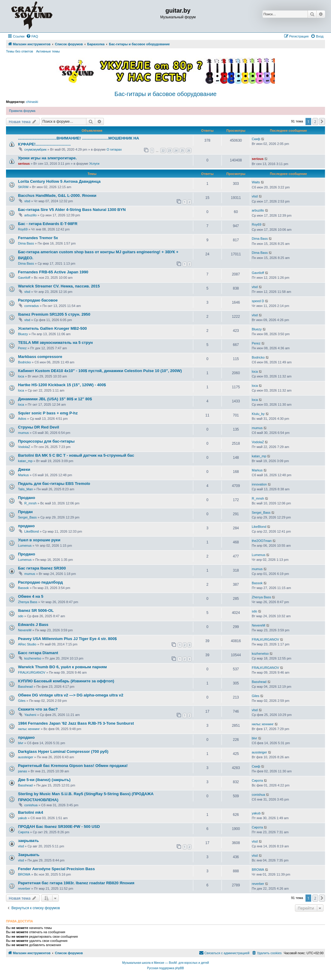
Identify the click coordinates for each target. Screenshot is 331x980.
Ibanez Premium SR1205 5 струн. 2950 (54, 314)
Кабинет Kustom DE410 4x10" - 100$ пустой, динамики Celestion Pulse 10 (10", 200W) (100, 371)
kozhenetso (33, 658)
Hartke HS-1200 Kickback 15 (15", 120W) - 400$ (62, 385)
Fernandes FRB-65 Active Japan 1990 (53, 272)
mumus (23, 433)
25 (182, 150)
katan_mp (25, 461)
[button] (322, 122)
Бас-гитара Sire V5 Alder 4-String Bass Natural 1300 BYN (72, 210)
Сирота (257, 780)
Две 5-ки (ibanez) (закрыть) (44, 780)
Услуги (94, 164)
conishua (31, 805)
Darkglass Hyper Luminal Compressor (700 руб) (63, 752)
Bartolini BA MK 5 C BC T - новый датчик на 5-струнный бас (76, 455)
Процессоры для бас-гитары (46, 441)
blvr (21, 743)
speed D (258, 301)
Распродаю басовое (38, 300)
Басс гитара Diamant (38, 653)
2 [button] (315, 122)
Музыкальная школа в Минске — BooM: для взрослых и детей (165, 963)
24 (176, 150)
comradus (32, 306)
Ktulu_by (258, 414)
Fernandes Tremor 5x (38, 238)
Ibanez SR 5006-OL (36, 610)
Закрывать (29, 855)
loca (21, 376)
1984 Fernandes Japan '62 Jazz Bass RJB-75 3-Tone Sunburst (76, 723)
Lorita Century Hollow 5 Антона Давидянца (59, 181)
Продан (25, 512)
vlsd (27, 201)
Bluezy (23, 334)
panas (23, 771)
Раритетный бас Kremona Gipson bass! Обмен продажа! (73, 766)
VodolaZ (24, 447)
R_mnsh (30, 503)
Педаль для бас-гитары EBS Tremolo (54, 484)
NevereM (25, 630)
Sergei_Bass (27, 517)
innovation (259, 484)
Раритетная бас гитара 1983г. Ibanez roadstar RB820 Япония (76, 883)
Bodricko (24, 362)
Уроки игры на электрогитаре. (47, 158)
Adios (22, 419)
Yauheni (30, 715)
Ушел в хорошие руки (39, 540)
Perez (22, 348)
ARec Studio (27, 644)
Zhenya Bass (28, 602)
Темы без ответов (20, 51)
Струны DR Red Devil (39, 427)
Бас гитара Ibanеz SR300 (42, 568)
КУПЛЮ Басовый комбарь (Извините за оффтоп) (66, 681)
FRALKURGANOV (265, 639)
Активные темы (48, 51)
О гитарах (114, 149)
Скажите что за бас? (38, 709)
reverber (24, 888)
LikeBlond (32, 531)
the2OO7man (262, 541)
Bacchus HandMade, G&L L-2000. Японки (57, 195)
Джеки (24, 469)
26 (189, 150)
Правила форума (22, 111)
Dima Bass (26, 243)
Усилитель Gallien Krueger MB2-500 (52, 328)
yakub (22, 818)
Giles (22, 701)
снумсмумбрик (35, 149)
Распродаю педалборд (40, 582)
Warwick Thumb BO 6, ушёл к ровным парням (62, 667)
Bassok (23, 588)
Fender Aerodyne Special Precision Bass (56, 869)
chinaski (32, 102)
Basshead (25, 687)
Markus (23, 475)
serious (24, 164)
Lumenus (25, 546)
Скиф (256, 139)
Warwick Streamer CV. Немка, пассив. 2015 (59, 286)
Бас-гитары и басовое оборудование (165, 94)
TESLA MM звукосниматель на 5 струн (55, 343)
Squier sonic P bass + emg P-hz (48, 413)
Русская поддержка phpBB (165, 968)
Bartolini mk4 (31, 812)
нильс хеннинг (29, 729)
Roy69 (23, 229)
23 (170, 150)
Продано (27, 498)
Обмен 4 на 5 (31, 596)
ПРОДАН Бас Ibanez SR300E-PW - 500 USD (59, 827)
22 (163, 150)
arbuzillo (30, 215)
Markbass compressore (40, 357)
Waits (256, 182)
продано (26, 526)
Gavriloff (24, 278)
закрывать (28, 841)
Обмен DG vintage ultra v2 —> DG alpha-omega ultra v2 (71, 695)
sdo (21, 616)
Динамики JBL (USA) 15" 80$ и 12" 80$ (55, 399)
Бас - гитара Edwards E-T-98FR (48, 224)
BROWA (24, 874)
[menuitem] (32, 36)
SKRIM (23, 187)
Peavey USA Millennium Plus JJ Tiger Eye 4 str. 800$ (67, 639)
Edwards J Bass (33, 625)
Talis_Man (26, 489)
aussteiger (26, 757)
